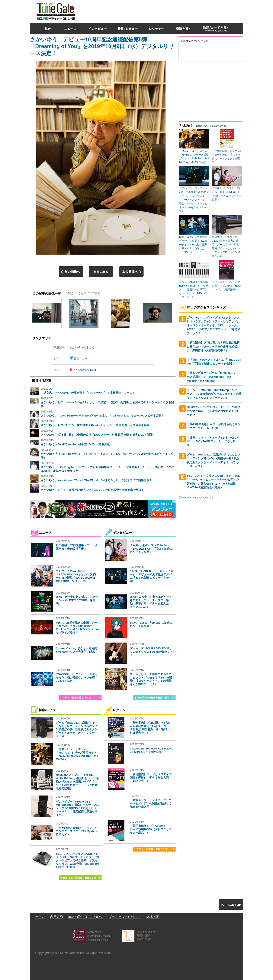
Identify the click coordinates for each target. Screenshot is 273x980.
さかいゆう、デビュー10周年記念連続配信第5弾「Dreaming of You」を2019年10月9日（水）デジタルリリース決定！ (102, 46)
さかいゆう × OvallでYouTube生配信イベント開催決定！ (77, 444)
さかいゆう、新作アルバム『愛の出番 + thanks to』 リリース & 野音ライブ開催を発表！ (97, 425)
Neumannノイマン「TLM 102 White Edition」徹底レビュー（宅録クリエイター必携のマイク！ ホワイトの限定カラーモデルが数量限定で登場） (77, 782)
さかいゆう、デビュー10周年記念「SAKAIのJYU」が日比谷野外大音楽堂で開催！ (92, 490)
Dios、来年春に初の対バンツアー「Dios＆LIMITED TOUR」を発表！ (77, 600)
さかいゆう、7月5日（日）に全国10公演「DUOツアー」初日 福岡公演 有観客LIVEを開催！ (98, 435)
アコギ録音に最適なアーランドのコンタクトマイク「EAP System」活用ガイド (78, 831)
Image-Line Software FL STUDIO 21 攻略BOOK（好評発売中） (151, 750)
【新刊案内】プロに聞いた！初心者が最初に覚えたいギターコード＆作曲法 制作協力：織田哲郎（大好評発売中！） (151, 728)
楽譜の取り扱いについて (86, 917)
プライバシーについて (125, 917)
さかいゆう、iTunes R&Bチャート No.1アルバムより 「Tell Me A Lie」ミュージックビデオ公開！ (102, 416)
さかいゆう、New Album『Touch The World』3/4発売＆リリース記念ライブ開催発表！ (96, 480)
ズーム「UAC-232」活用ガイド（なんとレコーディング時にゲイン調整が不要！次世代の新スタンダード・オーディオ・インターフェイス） (77, 729)
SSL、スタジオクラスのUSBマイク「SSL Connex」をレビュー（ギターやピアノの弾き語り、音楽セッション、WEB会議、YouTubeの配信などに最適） (78, 860)
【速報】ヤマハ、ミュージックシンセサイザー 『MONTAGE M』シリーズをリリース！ (213, 441)
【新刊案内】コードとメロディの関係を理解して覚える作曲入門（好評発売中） (151, 778)
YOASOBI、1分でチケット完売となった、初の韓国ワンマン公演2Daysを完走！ (77, 677)
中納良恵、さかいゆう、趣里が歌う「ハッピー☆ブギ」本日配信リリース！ (88, 393)
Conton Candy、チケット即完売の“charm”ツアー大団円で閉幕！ (77, 650)
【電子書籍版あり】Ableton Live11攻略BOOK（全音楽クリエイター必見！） (151, 829)
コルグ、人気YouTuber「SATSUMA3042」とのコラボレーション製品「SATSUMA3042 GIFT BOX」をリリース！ (77, 576)
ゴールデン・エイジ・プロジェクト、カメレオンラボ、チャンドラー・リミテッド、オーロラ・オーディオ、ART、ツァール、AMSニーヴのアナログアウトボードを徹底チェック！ (213, 325)
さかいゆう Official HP (87, 370)
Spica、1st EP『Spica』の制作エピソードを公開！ (151, 624)
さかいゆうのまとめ (82, 347)
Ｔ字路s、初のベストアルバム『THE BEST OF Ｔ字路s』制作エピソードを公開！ (151, 549)
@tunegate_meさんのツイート (196, 497)
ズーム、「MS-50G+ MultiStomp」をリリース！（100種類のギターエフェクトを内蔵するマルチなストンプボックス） (214, 394)
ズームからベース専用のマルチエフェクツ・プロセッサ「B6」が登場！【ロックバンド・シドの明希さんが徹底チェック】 (151, 679)
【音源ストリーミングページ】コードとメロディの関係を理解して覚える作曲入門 (151, 803)
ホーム (40, 917)
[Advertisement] (166, 10)
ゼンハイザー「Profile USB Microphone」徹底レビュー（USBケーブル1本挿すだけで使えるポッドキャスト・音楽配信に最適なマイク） (78, 808)
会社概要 (152, 917)
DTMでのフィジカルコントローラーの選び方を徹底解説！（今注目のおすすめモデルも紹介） (213, 411)
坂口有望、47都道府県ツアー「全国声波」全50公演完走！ (77, 547)
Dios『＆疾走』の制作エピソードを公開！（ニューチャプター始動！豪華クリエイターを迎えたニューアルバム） (151, 602)
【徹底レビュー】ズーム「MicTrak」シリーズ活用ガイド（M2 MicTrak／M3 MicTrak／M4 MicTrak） (77, 754)
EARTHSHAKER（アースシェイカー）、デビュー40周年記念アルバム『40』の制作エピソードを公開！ (152, 576)
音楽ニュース (82, 358)
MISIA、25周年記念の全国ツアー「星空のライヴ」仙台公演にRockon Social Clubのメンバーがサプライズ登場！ (77, 628)
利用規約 (57, 917)
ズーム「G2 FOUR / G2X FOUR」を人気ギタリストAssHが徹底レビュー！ (151, 652)
